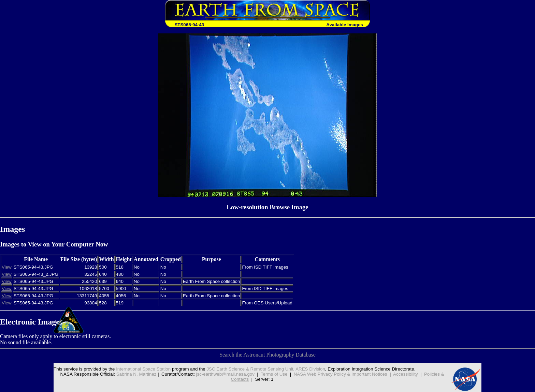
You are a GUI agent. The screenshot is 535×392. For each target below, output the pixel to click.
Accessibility (406, 374)
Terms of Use (274, 374)
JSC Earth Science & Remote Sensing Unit (250, 369)
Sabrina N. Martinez (136, 374)
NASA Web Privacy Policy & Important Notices (341, 374)
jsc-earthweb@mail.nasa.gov (225, 374)
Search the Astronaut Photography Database (267, 355)
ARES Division (310, 369)
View (7, 267)
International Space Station (143, 369)
